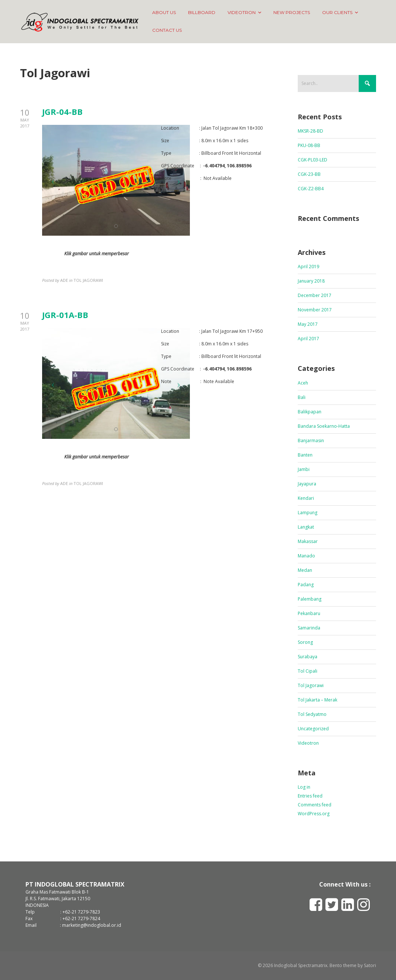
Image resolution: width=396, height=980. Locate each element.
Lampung (308, 513)
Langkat (306, 527)
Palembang (310, 599)
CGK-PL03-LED (313, 160)
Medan (305, 570)
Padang (306, 585)
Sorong (305, 642)
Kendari (306, 498)
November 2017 (315, 310)
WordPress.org (314, 814)
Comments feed (315, 805)
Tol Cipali (308, 671)
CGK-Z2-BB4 (311, 189)
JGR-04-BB (62, 112)
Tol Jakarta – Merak (318, 700)
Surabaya (308, 657)
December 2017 (315, 295)
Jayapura (307, 484)
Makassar (308, 541)
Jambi (304, 469)
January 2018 (311, 281)
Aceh (303, 383)
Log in (304, 787)
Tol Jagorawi (311, 685)
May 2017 (308, 324)
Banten (305, 455)
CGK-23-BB (309, 174)
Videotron (308, 743)
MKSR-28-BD (310, 131)
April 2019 (308, 267)
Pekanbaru (309, 613)
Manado (306, 556)
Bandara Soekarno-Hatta (324, 426)
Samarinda (309, 628)
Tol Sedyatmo (312, 714)
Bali (302, 397)
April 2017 (308, 339)
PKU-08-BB (309, 145)
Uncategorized (313, 729)
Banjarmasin (311, 441)
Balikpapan (310, 412)
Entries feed (310, 796)
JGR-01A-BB (65, 315)
